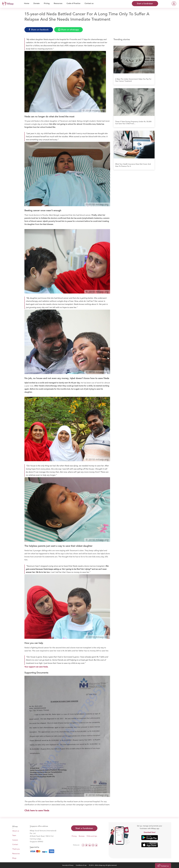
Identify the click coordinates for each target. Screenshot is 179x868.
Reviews (82, 836)
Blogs (14, 858)
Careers (15, 840)
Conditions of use (81, 865)
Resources (16, 854)
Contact (15, 844)
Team (14, 835)
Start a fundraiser (84, 828)
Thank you (16, 849)
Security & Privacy (68, 865)
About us (16, 831)
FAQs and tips (92, 836)
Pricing (74, 836)
